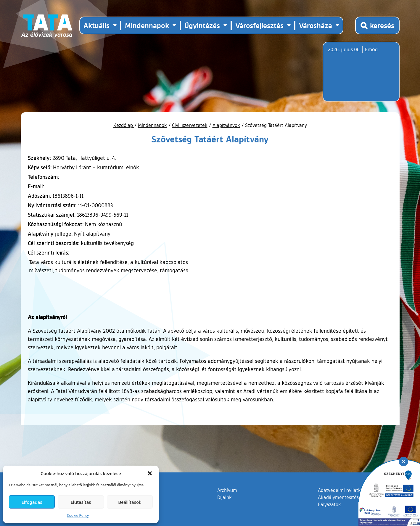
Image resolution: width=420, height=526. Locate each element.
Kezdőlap (124, 125)
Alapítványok (226, 125)
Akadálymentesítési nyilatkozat (351, 497)
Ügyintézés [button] (202, 25)
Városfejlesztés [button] (259, 25)
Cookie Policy (78, 515)
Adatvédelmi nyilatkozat (344, 490)
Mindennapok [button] (147, 25)
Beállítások (130, 502)
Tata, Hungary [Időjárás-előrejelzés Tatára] (361, 75)
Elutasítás (81, 502)
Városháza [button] (316, 25)
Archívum (227, 490)
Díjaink (225, 497)
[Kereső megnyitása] (377, 25)
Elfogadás (32, 502)
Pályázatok (329, 504)
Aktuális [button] (96, 25)
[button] (150, 473)
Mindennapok (152, 125)
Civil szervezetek (190, 125)
